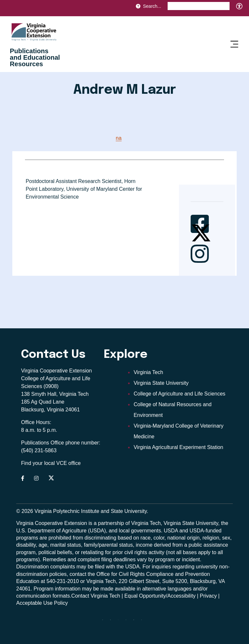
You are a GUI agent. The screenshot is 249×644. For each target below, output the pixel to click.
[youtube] (144, 622)
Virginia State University (161, 383)
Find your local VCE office (51, 463)
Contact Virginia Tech (96, 596)
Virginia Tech (148, 372)
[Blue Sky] (105, 622)
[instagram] (128, 622)
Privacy (208, 596)
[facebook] (113, 622)
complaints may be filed (77, 567)
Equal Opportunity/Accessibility (160, 596)
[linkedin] (136, 622)
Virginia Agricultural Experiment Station (178, 447)
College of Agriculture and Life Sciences (179, 394)
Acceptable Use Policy (42, 603)
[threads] (121, 622)
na (119, 138)
